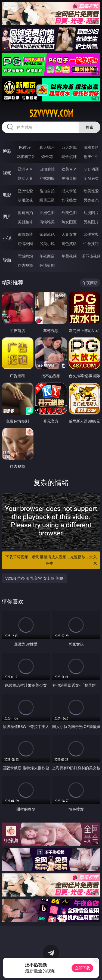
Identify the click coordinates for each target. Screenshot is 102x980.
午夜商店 (47, 256)
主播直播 (69, 178)
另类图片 (91, 222)
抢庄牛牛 (91, 156)
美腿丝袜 (25, 222)
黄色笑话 (69, 244)
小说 (7, 238)
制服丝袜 (25, 200)
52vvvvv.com (51, 113)
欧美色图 (69, 213)
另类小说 (47, 244)
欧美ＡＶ (69, 169)
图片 (7, 216)
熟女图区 (69, 222)
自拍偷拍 (47, 169)
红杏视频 (25, 265)
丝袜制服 (47, 178)
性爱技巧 (91, 244)
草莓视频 (69, 256)
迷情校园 (25, 244)
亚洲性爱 (25, 191)
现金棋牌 (69, 156)
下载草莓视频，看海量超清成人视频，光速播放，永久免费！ (52, 560)
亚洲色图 (47, 213)
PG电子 (25, 147)
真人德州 (47, 147)
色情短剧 (47, 265)
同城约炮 (25, 256)
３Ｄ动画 (91, 169)
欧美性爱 (91, 191)
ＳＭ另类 (91, 178)
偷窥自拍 (25, 213)
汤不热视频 (91, 256)
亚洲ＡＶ (25, 169)
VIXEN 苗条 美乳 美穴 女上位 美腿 (34, 578)
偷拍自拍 (47, 191)
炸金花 (47, 156)
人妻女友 (69, 234)
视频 (7, 173)
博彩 (7, 151)
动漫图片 (91, 213)
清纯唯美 (47, 222)
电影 (7, 195)
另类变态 (91, 200)
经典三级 (47, 200)
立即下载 (82, 968)
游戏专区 (91, 147)
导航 (7, 260)
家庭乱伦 (47, 234)
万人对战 (69, 147)
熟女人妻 (25, 178)
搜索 (89, 127)
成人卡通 (69, 191)
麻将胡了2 (25, 156)
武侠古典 (91, 234)
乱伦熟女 (69, 200)
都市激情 (25, 234)
